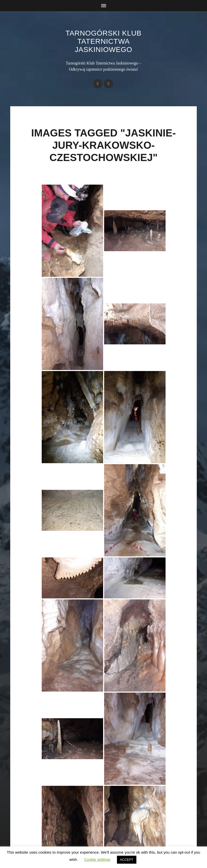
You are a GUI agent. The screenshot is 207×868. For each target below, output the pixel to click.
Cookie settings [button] (97, 859)
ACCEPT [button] (127, 860)
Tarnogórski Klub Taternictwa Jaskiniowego (103, 41)
